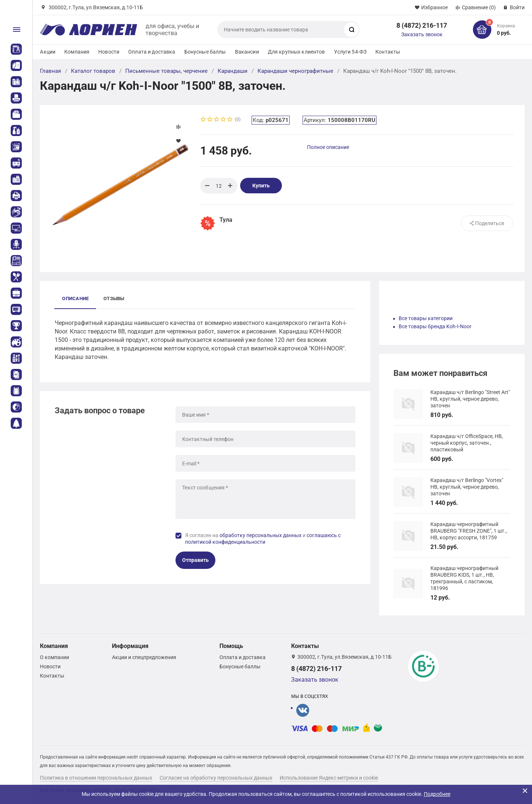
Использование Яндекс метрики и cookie (329, 778)
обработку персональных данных (260, 535)
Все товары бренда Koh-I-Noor (435, 326)
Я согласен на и (263, 539)
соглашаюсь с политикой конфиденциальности (263, 539)
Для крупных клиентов (296, 52)
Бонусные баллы (205, 52)
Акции (48, 52)
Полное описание (328, 147)
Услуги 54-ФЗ (350, 52)
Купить (261, 186)
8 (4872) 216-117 (422, 25)
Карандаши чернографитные (295, 71)
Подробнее (437, 794)
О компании (54, 657)
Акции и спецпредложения (144, 657)
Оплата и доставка (152, 52)
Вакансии (247, 52)
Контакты (388, 52)
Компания (77, 52)
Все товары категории (426, 318)
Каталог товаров (93, 71)
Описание (75, 298)
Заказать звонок (422, 34)
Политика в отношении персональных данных (96, 778)
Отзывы (114, 298)
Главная (50, 71)
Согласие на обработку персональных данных (216, 778)
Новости (109, 52)
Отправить (195, 560)
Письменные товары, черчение (166, 71)
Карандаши (233, 71)
